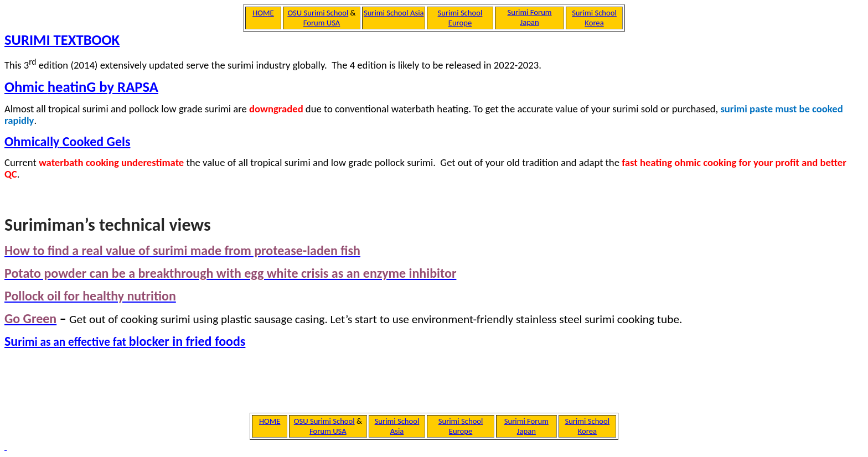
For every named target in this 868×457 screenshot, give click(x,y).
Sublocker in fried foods (125, 341)
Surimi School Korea (587, 426)
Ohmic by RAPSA (81, 87)
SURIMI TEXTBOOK (62, 40)
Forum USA (328, 431)
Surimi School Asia (397, 426)
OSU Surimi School (324, 421)
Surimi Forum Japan (526, 426)
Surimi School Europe (461, 426)
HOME (270, 421)
